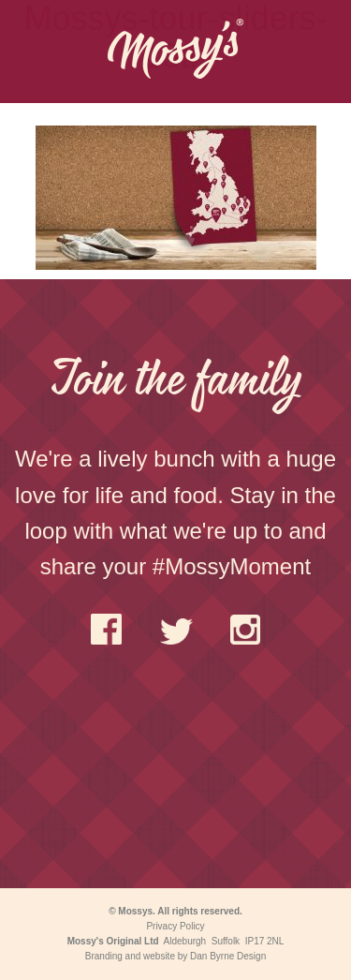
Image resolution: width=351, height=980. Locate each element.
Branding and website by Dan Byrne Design (175, 956)
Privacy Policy (175, 926)
